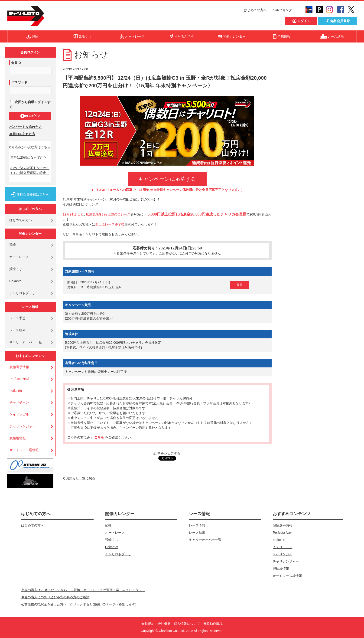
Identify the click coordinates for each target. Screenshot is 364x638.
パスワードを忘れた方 (26, 127)
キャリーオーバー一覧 (26, 342)
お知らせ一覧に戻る (81, 478)
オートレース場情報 (24, 450)
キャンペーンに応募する (167, 179)
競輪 (13, 245)
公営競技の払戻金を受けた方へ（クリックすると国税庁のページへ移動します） (80, 604)
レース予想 (17, 318)
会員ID (16, 63)
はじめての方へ (255, 10)
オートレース (19, 257)
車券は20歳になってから (29, 157)
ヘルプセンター (284, 10)
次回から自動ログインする (30, 104)
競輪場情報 (18, 438)
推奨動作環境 (213, 624)
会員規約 (148, 624)
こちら (100, 437)
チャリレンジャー (23, 426)
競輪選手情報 (19, 367)
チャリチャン (19, 402)
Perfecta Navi (19, 379)
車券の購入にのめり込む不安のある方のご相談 (55, 597)
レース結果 (17, 330)
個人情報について (187, 624)
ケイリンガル (19, 414)
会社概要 (164, 624)
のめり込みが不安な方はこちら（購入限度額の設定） (30, 170)
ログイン (30, 116)
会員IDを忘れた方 (22, 134)
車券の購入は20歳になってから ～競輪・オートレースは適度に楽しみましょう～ (83, 590)
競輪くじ (16, 269)
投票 (240, 285)
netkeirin (16, 391)
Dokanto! (16, 281)
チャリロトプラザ (22, 293)
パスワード (19, 82)
